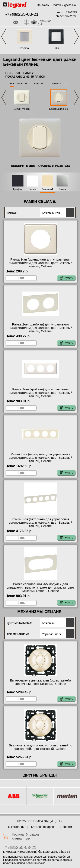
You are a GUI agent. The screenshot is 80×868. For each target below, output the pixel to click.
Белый (32, 189)
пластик (22, 83)
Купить (66, 278)
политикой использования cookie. (25, 863)
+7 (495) (22, 15)
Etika (56, 48)
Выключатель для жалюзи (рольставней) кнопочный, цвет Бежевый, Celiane (40, 682)
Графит (18, 189)
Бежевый (47, 189)
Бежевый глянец (58, 109)
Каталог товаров (43, 827)
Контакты (43, 5)
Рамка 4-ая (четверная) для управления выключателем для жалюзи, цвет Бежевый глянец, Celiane (41, 458)
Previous (4, 37)
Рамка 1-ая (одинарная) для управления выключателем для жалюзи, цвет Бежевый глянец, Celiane (41, 263)
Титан (62, 189)
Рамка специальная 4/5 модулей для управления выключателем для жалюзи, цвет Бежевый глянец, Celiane (41, 588)
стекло (39, 83)
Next (76, 37)
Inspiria (24, 48)
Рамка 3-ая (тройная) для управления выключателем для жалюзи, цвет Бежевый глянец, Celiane (41, 393)
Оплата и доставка (64, 5)
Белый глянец (22, 109)
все (12, 83)
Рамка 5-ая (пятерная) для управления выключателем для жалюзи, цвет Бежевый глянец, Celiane (41, 523)
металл (56, 83)
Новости (66, 827)
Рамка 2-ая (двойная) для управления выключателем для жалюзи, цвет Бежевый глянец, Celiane (41, 328)
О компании (16, 827)
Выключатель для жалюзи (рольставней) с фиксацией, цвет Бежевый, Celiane (41, 747)
